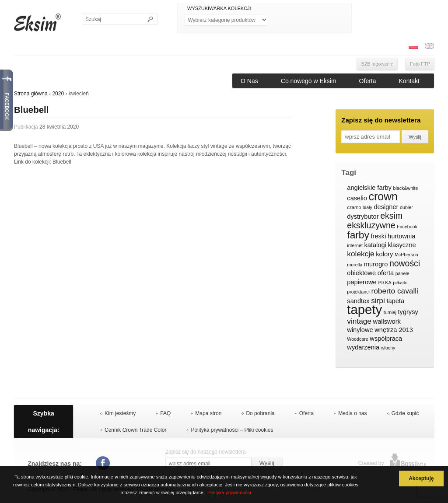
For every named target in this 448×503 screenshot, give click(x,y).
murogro (376, 264)
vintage (359, 321)
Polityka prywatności (229, 493)
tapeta (395, 301)
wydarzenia (363, 347)
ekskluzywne (371, 226)
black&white (405, 188)
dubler (406, 207)
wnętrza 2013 (394, 330)
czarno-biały (359, 207)
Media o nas (352, 413)
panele (402, 273)
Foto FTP (420, 64)
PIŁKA (385, 283)
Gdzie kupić (405, 413)
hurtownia (401, 236)
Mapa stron (208, 413)
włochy (388, 348)
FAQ (165, 413)
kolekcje (360, 254)
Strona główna (31, 94)
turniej (390, 312)
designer (386, 207)
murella (355, 265)
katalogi (375, 245)
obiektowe (361, 273)
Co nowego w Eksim (309, 81)
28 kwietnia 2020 (59, 127)
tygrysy (408, 312)
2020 (58, 94)
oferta (386, 273)
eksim (391, 216)
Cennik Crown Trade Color (135, 430)
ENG (429, 46)
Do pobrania (260, 413)
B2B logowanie (377, 64)
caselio (357, 198)
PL (413, 46)
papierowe (362, 282)
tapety (364, 310)
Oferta (368, 81)
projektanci (358, 292)
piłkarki (400, 283)
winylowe (360, 330)
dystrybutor (363, 217)
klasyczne (402, 245)
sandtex (358, 301)
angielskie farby (369, 188)
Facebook (407, 227)
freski (379, 236)
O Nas (249, 81)
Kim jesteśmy (120, 413)
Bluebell (31, 110)
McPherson (406, 255)
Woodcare (357, 339)
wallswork (387, 321)
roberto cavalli (395, 291)
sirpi (378, 301)
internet (355, 245)
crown (383, 197)
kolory (384, 254)
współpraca (386, 339)
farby (358, 235)
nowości (405, 264)
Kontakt (409, 81)
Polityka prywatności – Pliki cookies (232, 430)
